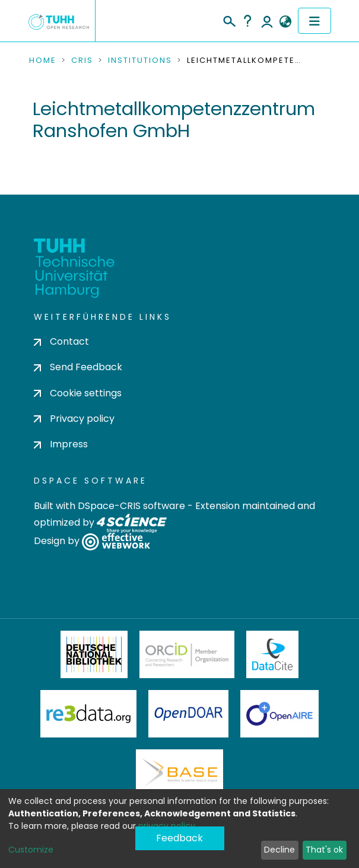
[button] (286, 22)
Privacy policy (74, 419)
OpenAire (279, 714)
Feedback (179, 838)
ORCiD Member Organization (187, 654)
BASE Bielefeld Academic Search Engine (179, 773)
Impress (61, 444)
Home (43, 61)
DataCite (273, 654)
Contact (61, 341)
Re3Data (88, 714)
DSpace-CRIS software (131, 506)
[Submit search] (229, 20)
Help (247, 21)
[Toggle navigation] (314, 21)
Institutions (140, 61)
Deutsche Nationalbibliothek (94, 654)
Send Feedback (78, 367)
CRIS (82, 61)
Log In (267, 21)
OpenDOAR (189, 714)
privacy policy (167, 826)
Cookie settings (78, 393)
